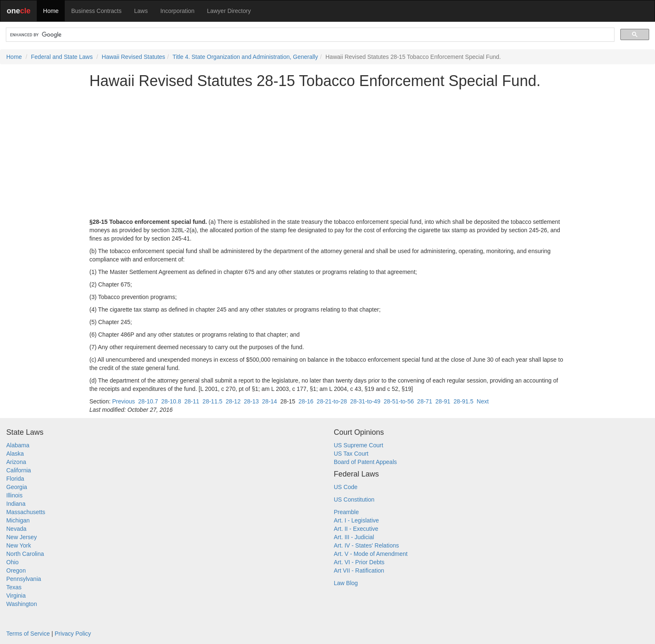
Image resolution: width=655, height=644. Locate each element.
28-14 (269, 401)
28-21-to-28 (332, 401)
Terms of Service (28, 634)
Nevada (16, 529)
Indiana (16, 504)
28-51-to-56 (399, 401)
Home (51, 11)
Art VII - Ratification (359, 570)
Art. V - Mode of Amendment (371, 554)
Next (483, 401)
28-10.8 (171, 401)
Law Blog (346, 583)
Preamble (346, 512)
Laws (141, 11)
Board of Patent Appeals (365, 462)
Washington (22, 604)
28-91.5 (463, 401)
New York (19, 545)
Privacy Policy (73, 634)
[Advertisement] (327, 153)
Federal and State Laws (62, 57)
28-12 (233, 401)
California (19, 470)
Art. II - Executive (356, 529)
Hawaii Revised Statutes (134, 57)
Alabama (18, 445)
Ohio (13, 562)
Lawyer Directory (229, 11)
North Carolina (25, 554)
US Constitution (354, 499)
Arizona (16, 462)
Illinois (14, 495)
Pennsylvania (24, 579)
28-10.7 (148, 401)
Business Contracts (96, 11)
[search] (309, 35)
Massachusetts (26, 512)
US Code (346, 487)
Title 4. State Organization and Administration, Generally (245, 57)
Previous (123, 401)
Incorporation (178, 11)
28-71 (425, 401)
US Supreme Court (358, 445)
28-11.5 (212, 401)
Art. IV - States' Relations (366, 545)
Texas (14, 587)
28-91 (443, 401)
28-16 (306, 401)
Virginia (16, 596)
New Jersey (22, 537)
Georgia (17, 487)
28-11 (192, 401)
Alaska (15, 454)
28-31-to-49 (365, 401)
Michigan (18, 520)
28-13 (251, 401)
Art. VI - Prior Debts (359, 562)
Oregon (16, 570)
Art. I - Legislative (356, 520)
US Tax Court (351, 454)
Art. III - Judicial (354, 537)
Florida (15, 479)
